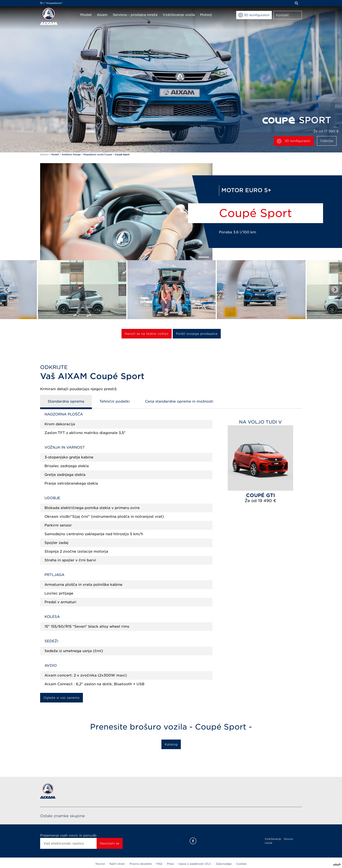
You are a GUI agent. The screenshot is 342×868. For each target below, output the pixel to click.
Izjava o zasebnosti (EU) (195, 864)
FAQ (159, 864)
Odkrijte (327, 141)
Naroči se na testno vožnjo (147, 334)
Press (170, 864)
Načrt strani (117, 864)
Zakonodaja (224, 864)
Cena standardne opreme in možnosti (179, 401)
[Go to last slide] (7, 290)
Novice (288, 839)
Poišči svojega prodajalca (197, 334)
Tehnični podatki (115, 401)
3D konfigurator (294, 141)
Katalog (171, 744)
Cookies (241, 864)
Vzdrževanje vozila (273, 841)
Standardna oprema (66, 401)
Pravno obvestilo (141, 864)
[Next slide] (335, 290)
